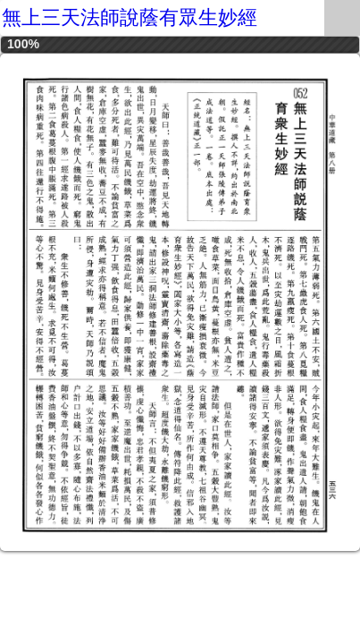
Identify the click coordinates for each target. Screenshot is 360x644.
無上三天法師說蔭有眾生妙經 (130, 17)
